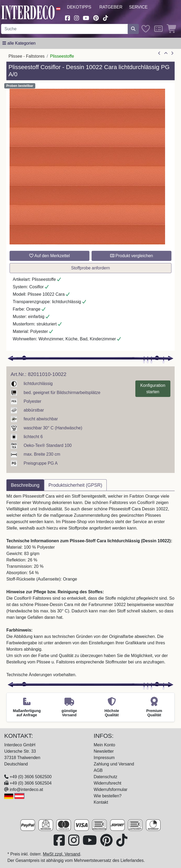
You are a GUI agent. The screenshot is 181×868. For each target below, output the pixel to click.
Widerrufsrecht (107, 783)
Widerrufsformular (111, 789)
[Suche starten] (133, 29)
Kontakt (101, 802)
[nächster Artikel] (172, 53)
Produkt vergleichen (132, 256)
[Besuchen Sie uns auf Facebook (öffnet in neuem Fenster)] (67, 17)
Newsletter (104, 751)
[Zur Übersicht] (166, 53)
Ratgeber (111, 7)
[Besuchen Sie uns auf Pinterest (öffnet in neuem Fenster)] (96, 17)
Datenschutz (105, 777)
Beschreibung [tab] (25, 485)
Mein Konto (104, 745)
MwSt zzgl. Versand (61, 854)
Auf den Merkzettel (49, 256)
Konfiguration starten (153, 389)
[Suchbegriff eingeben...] (64, 29)
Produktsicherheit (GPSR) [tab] (75, 485)
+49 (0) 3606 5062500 (31, 777)
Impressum (104, 758)
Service (138, 7)
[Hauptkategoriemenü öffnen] (19, 43)
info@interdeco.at (26, 789)
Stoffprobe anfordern (90, 268)
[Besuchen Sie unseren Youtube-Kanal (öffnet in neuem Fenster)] (86, 17)
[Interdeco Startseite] (28, 12)
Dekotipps (79, 7)
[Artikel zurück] (159, 53)
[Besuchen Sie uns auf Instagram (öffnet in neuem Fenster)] (76, 17)
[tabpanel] (90, 586)
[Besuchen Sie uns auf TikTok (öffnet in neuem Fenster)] (105, 17)
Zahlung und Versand (114, 764)
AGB (98, 770)
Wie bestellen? (108, 796)
